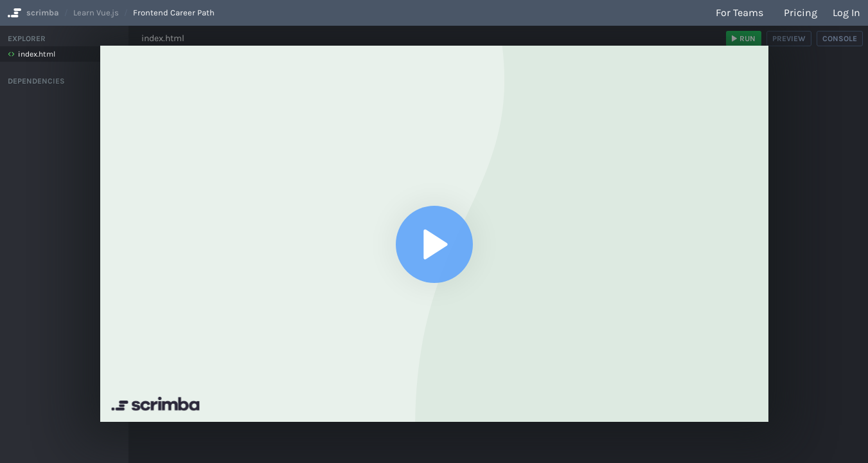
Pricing (801, 13)
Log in (846, 13)
